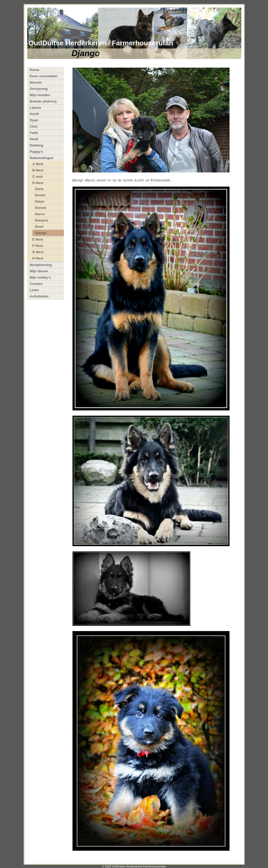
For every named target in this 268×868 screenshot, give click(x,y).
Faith (34, 133)
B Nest (38, 170)
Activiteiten (39, 296)
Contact (36, 284)
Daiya (40, 201)
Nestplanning (41, 265)
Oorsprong (39, 89)
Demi (39, 227)
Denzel (41, 208)
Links (34, 290)
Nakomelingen (42, 158)
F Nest (38, 246)
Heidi (34, 139)
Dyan (34, 120)
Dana (39, 189)
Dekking (37, 145)
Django (41, 233)
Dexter (40, 195)
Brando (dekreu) (43, 101)
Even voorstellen (44, 76)
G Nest (38, 252)
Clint (34, 126)
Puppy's (37, 152)
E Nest (38, 239)
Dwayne (42, 220)
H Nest (38, 258)
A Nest (38, 164)
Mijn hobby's (40, 277)
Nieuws (36, 82)
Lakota (35, 108)
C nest (38, 177)
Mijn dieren (39, 271)
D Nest (38, 183)
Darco (40, 214)
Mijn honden (40, 95)
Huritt (34, 114)
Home (35, 70)
